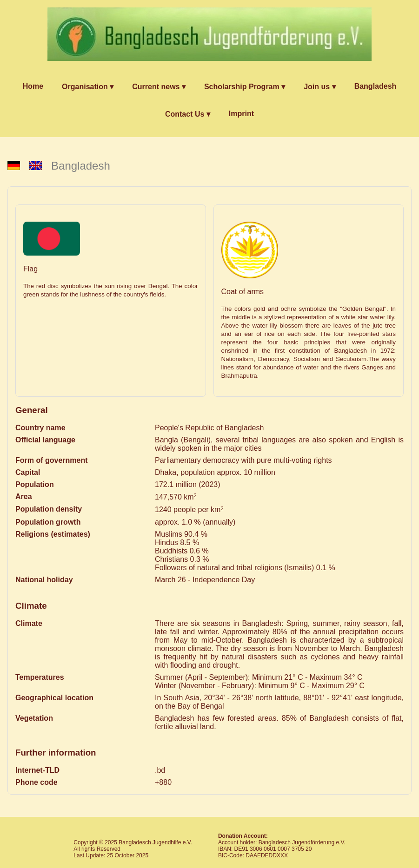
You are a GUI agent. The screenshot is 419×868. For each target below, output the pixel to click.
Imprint (241, 114)
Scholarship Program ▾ (245, 87)
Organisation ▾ (88, 87)
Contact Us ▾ (188, 114)
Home (33, 86)
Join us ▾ (319, 87)
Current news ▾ (159, 87)
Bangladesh (376, 86)
